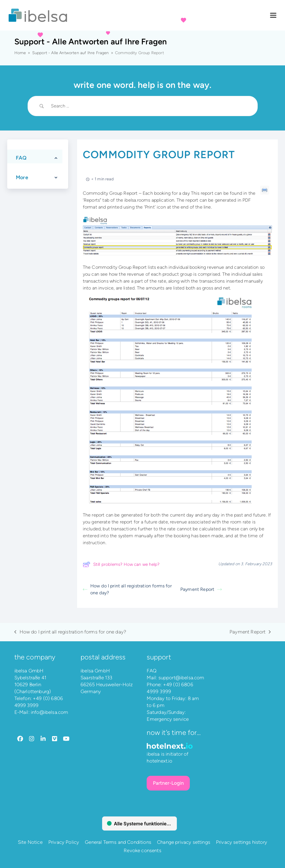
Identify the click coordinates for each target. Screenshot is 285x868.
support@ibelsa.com (181, 678)
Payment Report (201, 589)
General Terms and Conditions (118, 842)
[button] (273, 15)
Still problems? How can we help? (121, 564)
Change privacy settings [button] (184, 842)
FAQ (152, 671)
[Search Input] (150, 106)
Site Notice (30, 842)
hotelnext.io (159, 761)
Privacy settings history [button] (242, 842)
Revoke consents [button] (142, 850)
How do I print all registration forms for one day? (127, 589)
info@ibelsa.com (50, 712)
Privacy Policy (64, 842)
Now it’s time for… (174, 732)
